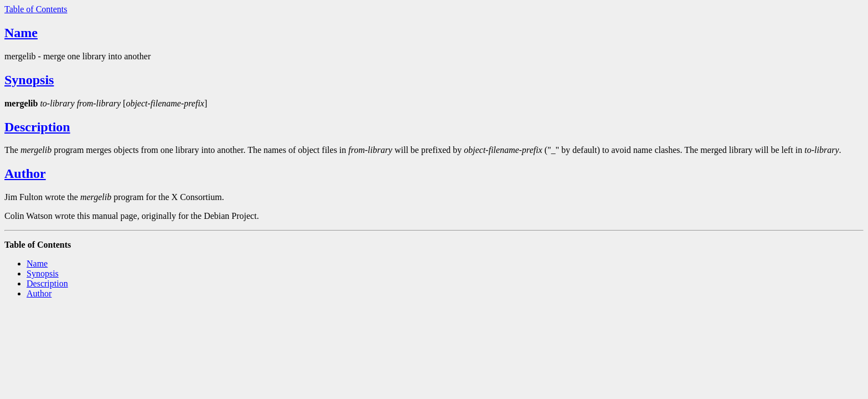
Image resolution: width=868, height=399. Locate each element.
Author (25, 173)
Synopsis (29, 80)
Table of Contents (36, 9)
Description (37, 127)
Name (21, 33)
